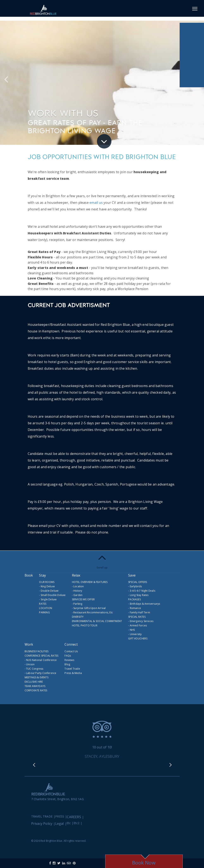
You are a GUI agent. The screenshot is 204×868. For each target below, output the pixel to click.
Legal (60, 820)
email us (96, 203)
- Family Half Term (139, 612)
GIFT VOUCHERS (138, 638)
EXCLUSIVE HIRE (34, 682)
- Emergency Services (141, 621)
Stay (42, 575)
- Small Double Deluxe (52, 595)
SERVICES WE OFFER (83, 599)
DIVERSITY (78, 617)
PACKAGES (134, 599)
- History (77, 591)
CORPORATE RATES (36, 690)
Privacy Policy (42, 820)
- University (135, 634)
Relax (76, 575)
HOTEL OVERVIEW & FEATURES (90, 582)
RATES (43, 604)
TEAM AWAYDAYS (35, 686)
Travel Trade (72, 669)
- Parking (77, 604)
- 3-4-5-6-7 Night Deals (142, 591)
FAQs (68, 656)
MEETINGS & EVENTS (36, 677)
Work (29, 644)
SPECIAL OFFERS (138, 582)
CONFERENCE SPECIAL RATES (42, 656)
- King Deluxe (47, 586)
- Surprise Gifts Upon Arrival (89, 608)
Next (170, 767)
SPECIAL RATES (137, 617)
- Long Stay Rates (138, 595)
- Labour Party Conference (41, 673)
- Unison (30, 664)
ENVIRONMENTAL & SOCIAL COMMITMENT (97, 621)
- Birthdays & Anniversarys (144, 604)
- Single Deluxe (48, 599)
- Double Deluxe (49, 591)
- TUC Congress (34, 669)
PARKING (44, 612)
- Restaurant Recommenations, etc (92, 612)
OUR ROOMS (47, 582)
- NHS (131, 630)
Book (29, 575)
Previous (10, 82)
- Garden (77, 595)
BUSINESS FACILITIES (37, 651)
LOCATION (46, 608)
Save (132, 575)
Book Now (144, 863)
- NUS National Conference (41, 660)
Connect (71, 644)
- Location (78, 586)
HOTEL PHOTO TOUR (85, 625)
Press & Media (73, 673)
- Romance (135, 608)
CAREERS (74, 814)
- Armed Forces (137, 625)
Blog (67, 664)
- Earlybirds (135, 586)
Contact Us (71, 651)
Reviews (69, 660)
